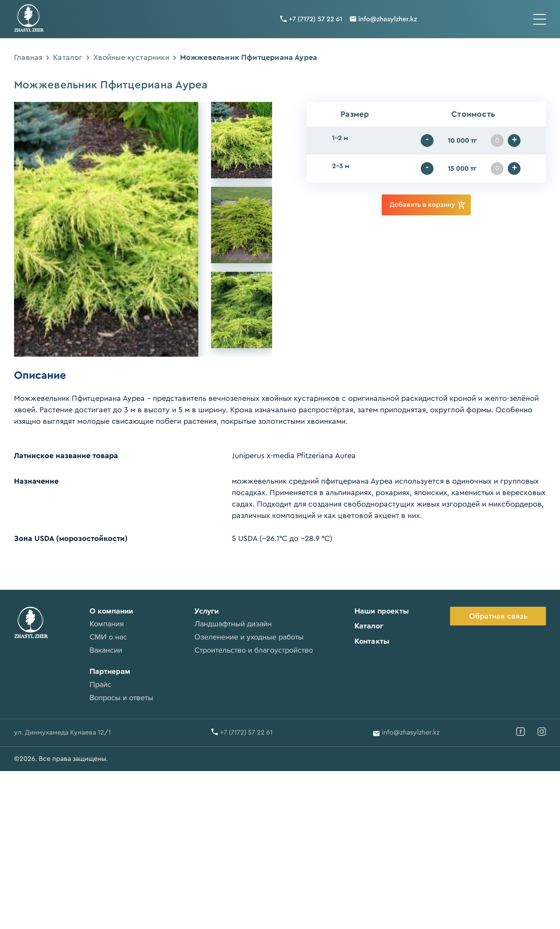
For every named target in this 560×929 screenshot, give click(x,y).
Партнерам (110, 671)
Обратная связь (498, 616)
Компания (106, 624)
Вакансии (106, 650)
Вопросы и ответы (121, 698)
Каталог (68, 57)
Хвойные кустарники (131, 57)
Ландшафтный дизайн (233, 624)
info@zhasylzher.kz (388, 19)
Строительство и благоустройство (254, 650)
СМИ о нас (108, 637)
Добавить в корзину (427, 205)
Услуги (207, 611)
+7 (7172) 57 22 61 (315, 19)
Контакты (371, 641)
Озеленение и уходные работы (249, 637)
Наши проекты (381, 611)
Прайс (100, 684)
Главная (28, 57)
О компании (111, 611)
